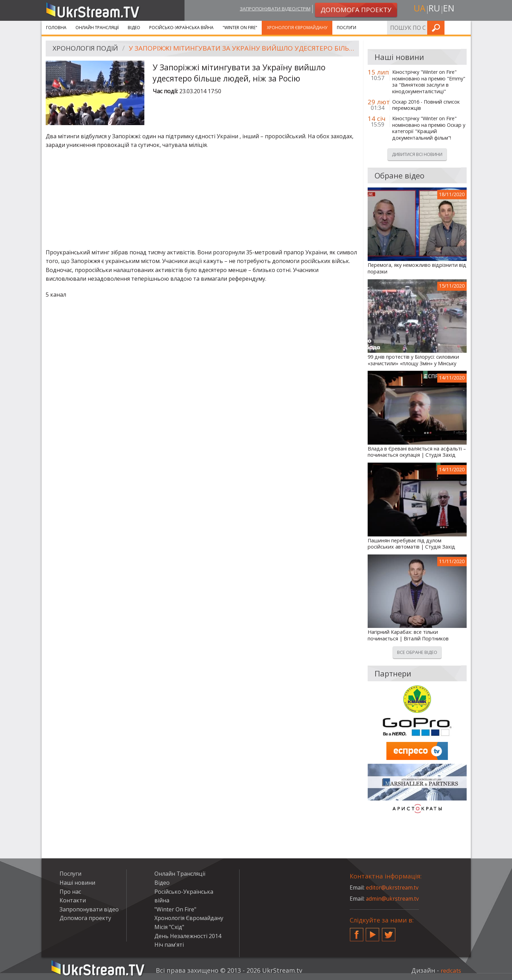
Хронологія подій (87, 49)
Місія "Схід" (169, 927)
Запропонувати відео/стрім (270, 9)
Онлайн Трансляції (97, 28)
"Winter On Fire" (240, 28)
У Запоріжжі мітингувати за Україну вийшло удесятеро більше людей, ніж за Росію (243, 49)
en (449, 9)
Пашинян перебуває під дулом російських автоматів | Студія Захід (411, 544)
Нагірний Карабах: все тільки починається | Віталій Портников (408, 635)
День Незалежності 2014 (188, 936)
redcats (450, 970)
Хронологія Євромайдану (297, 28)
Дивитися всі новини (417, 154)
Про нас (70, 892)
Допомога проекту (85, 918)
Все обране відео (417, 652)
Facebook (357, 932)
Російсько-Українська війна (181, 28)
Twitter (389, 932)
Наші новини (77, 883)
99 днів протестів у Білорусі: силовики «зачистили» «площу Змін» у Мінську (413, 360)
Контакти (73, 900)
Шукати (464, 28)
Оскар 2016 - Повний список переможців (426, 105)
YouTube (372, 932)
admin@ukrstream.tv (393, 899)
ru (434, 9)
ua (419, 9)
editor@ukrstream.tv (393, 887)
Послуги (347, 28)
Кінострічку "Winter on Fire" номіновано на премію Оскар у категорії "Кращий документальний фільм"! (429, 128)
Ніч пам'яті (169, 945)
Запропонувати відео (89, 909)
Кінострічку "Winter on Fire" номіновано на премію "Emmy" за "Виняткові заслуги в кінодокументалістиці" (429, 82)
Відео (134, 28)
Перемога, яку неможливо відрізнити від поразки (417, 268)
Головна (56, 28)
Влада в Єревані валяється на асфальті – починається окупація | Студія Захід (417, 452)
